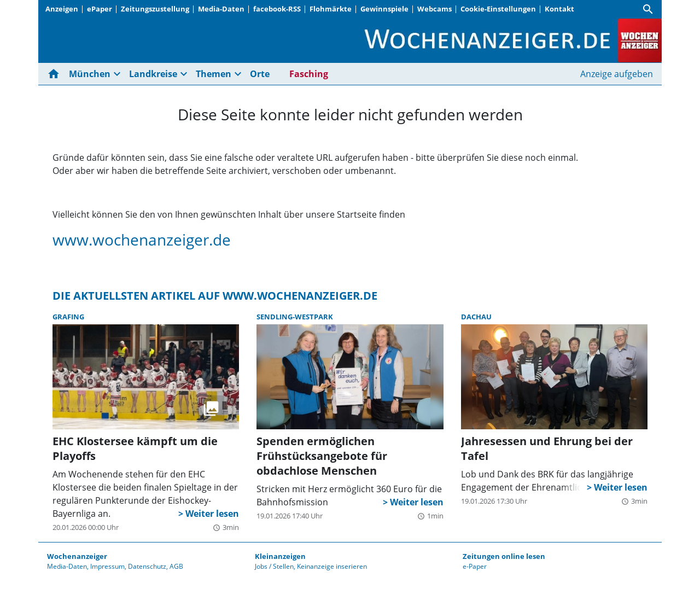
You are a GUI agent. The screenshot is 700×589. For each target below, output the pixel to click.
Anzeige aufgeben (617, 74)
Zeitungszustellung (155, 9)
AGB (176, 566)
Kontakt (559, 9)
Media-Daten (221, 9)
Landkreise (153, 74)
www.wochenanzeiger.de (142, 240)
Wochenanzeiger (77, 556)
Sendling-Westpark (295, 317)
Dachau (476, 317)
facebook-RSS (277, 9)
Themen (214, 74)
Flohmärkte (331, 9)
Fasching (309, 74)
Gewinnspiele (384, 9)
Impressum (107, 566)
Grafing (68, 317)
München (90, 74)
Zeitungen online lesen (504, 556)
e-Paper (475, 566)
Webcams (434, 9)
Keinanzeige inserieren (332, 566)
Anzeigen (62, 9)
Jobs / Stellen (274, 566)
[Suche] (648, 9)
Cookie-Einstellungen (498, 9)
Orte (260, 74)
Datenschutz (147, 566)
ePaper (100, 9)
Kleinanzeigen (280, 556)
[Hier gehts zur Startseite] (56, 74)
